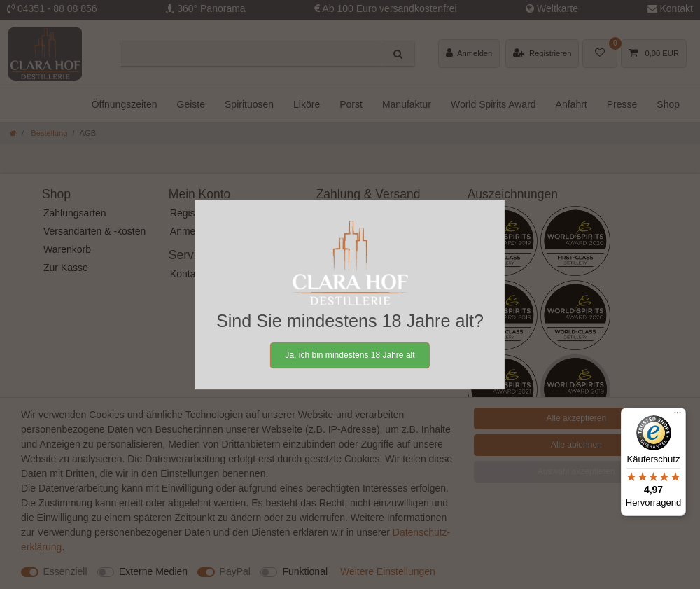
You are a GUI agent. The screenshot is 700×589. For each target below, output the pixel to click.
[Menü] (678, 416)
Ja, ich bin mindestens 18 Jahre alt (350, 355)
